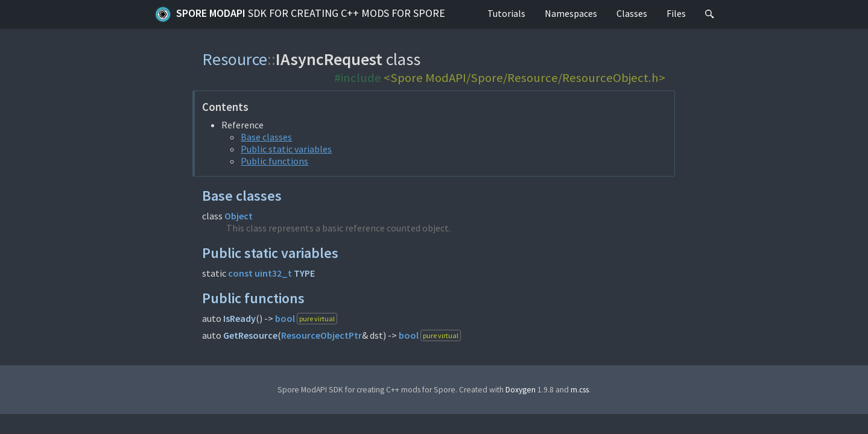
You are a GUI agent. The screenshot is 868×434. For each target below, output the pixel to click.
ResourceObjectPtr (322, 335)
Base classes (266, 137)
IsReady (239, 318)
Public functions (274, 161)
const (240, 273)
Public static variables (286, 149)
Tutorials (506, 13)
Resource (235, 59)
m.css (580, 390)
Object (239, 216)
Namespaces (571, 13)
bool (285, 318)
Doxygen (521, 390)
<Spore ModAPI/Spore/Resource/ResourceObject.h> (524, 78)
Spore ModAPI (300, 14)
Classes (632, 13)
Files (676, 13)
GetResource (250, 335)
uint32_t (273, 273)
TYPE (304, 273)
